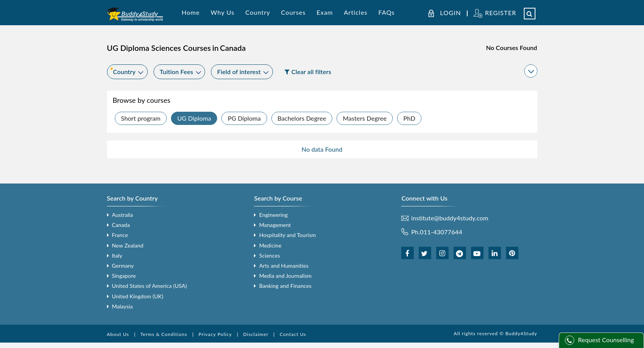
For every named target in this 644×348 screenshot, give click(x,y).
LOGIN (451, 13)
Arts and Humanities (284, 266)
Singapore (124, 276)
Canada (121, 225)
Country (258, 12)
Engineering (273, 215)
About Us (118, 334)
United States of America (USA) (150, 286)
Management (275, 225)
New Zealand (128, 245)
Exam (325, 12)
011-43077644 (441, 232)
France (120, 235)
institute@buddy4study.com (450, 218)
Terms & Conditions (164, 334)
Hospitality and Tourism (287, 235)
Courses (294, 12)
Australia (123, 215)
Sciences (269, 255)
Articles (356, 12)
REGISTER (501, 13)
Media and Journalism (285, 276)
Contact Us (293, 334)
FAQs (387, 12)
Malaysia (123, 306)
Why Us (222, 12)
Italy (117, 255)
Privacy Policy (215, 334)
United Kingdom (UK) (138, 296)
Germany (123, 266)
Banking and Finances (285, 286)
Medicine (270, 245)
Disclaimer (256, 334)
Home (191, 12)
